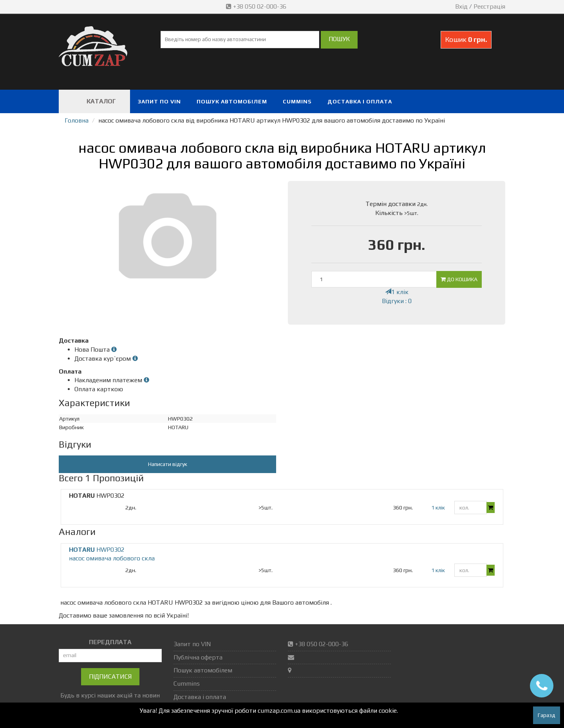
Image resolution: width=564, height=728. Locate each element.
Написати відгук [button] (168, 464)
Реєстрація (489, 6)
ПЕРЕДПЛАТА (110, 642)
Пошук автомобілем (232, 101)
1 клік (397, 292)
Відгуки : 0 (397, 301)
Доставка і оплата (360, 101)
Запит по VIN (159, 101)
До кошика (459, 279)
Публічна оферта (198, 657)
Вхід (461, 6)
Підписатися (110, 677)
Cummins (297, 101)
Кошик (466, 39)
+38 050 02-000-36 (257, 6)
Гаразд (547, 715)
